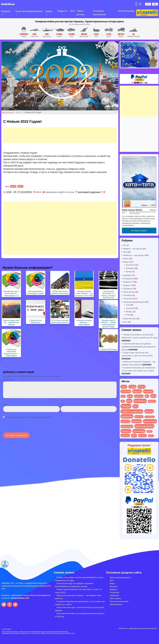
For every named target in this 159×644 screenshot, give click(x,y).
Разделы (6, 11)
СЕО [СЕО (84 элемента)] (135, 406)
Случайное (128, 295)
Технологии (128, 298)
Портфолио (128, 289)
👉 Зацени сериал (139, 231)
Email (63, 404)
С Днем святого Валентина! (36, 321)
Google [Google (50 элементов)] (132, 387)
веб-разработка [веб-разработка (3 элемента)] (150, 417)
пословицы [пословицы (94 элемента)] (139, 431)
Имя (5, 404)
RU (148, 4)
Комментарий (9, 380)
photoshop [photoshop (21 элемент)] (139, 396)
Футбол (129, 272)
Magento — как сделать (133, 249)
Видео (49, 11)
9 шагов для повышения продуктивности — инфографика (11, 352)
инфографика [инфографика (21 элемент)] (127, 426)
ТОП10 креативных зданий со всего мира (60, 292)
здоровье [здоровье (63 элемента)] (137, 421)
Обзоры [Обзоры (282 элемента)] (126, 406)
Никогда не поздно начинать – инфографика (84, 322)
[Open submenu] (3, 15)
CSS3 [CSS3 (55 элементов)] (124, 387)
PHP (128, 315)
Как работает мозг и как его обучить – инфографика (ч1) (11, 293)
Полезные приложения (99, 13)
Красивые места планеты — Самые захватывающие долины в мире (108, 323)
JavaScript (130, 308)
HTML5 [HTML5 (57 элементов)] (141, 387)
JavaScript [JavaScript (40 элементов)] (126, 391)
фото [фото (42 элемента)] (134, 436)
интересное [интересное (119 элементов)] (150, 421)
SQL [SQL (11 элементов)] (123, 401)
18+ (125, 245)
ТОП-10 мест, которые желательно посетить (60, 321)
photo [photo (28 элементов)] (130, 396)
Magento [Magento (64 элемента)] (137, 391)
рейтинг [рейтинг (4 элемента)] (149, 431)
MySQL (129, 312)
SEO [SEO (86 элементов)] (153, 396)
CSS (128, 305)
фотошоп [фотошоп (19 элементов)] (142, 436)
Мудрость (62, 11)
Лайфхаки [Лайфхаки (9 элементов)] (152, 401)
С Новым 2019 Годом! (108, 349)
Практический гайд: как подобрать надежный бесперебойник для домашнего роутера (139, 347)
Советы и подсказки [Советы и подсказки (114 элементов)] (132, 411)
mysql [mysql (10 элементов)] (123, 396)
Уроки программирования (29, 11)
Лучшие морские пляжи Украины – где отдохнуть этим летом (84, 293)
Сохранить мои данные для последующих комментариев (29, 417)
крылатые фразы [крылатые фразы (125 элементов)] (144, 426)
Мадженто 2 (128, 282)
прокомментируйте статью (60, 192)
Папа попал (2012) (132, 210)
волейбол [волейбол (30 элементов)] (125, 421)
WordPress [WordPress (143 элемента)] (140, 401)
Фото (18, 112)
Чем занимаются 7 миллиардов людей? (36, 292)
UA (155, 4)
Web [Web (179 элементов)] (129, 401)
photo (13, 186)
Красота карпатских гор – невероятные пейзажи (11, 322)
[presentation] (20, 426)
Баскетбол (130, 265)
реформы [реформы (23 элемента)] (125, 436)
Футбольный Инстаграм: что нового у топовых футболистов (108, 294)
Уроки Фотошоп (130, 318)
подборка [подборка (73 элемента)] (126, 431)
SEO (72, 11)
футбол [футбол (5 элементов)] (151, 436)
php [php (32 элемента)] (147, 396)
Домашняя (8, 112)
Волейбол (130, 268)
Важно (126, 259)
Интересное (128, 279)
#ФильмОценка (125, 11)
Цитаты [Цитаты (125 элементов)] (149, 411)
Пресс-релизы (80, 13)
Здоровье (127, 275)
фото (20, 186)
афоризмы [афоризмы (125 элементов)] (127, 416)
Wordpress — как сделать (134, 255)
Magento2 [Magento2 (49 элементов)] (148, 391)
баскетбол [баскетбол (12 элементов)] (139, 417)
